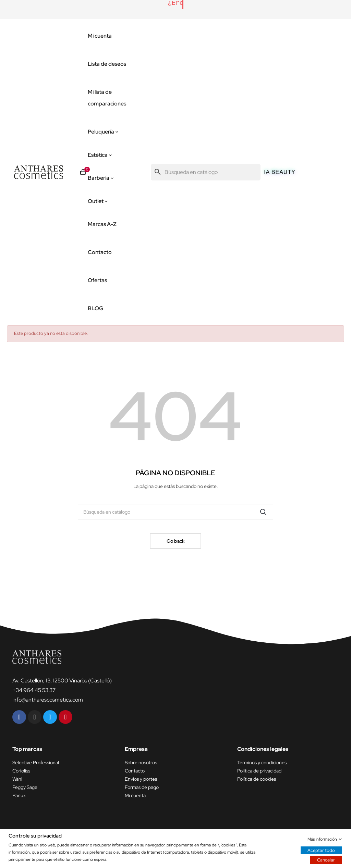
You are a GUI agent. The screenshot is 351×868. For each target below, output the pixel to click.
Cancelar (326, 860)
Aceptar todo (321, 850)
